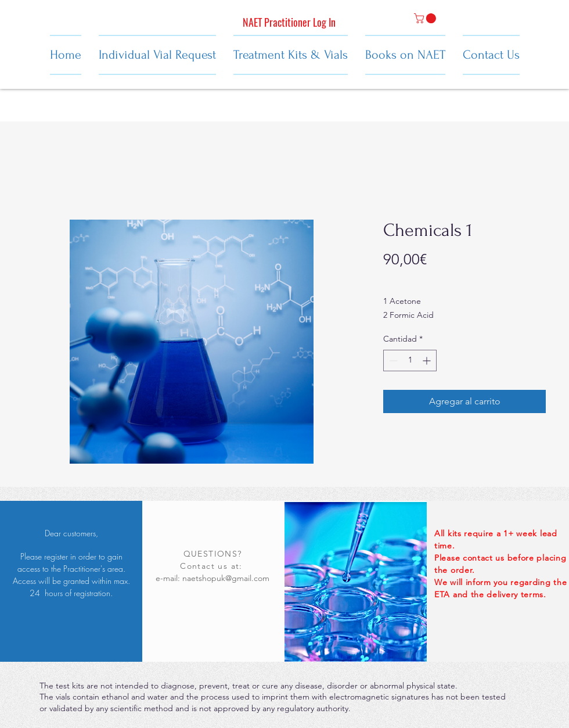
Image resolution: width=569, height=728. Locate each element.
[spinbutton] (410, 361)
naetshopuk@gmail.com (226, 578)
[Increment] (428, 361)
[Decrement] (392, 361)
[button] (426, 18)
